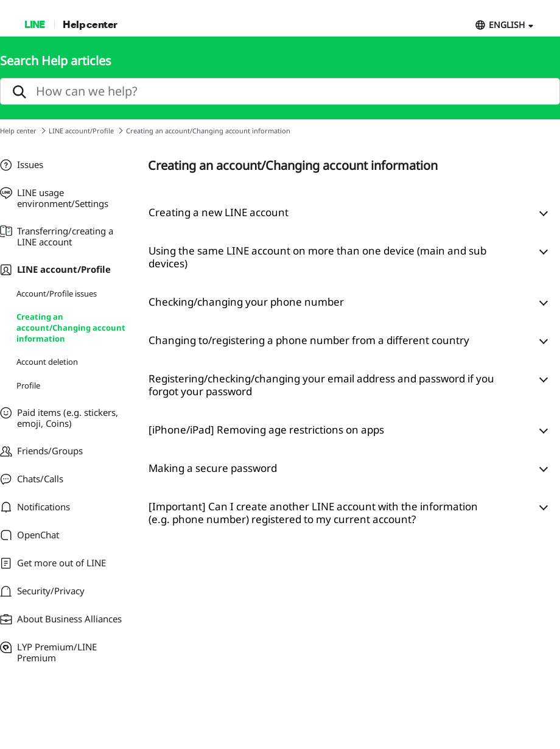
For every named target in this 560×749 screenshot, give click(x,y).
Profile (28, 385)
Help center (90, 24)
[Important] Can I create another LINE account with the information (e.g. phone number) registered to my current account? (313, 513)
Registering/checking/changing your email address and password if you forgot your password (321, 385)
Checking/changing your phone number (246, 302)
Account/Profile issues (57, 294)
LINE (34, 24)
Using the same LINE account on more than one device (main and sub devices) (317, 257)
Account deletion (47, 362)
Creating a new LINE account (219, 212)
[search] (280, 91)
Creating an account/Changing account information (71, 328)
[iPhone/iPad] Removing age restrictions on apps (266, 430)
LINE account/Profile (81, 131)
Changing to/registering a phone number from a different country (309, 340)
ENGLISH (507, 25)
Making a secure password (213, 468)
